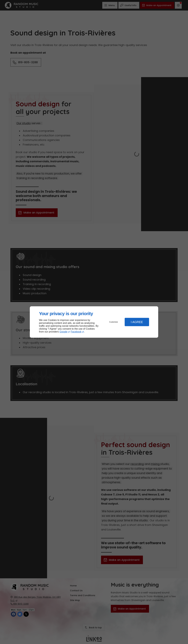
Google (63, 332)
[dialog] (94, 322)
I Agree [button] (137, 322)
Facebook (76, 332)
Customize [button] (114, 322)
